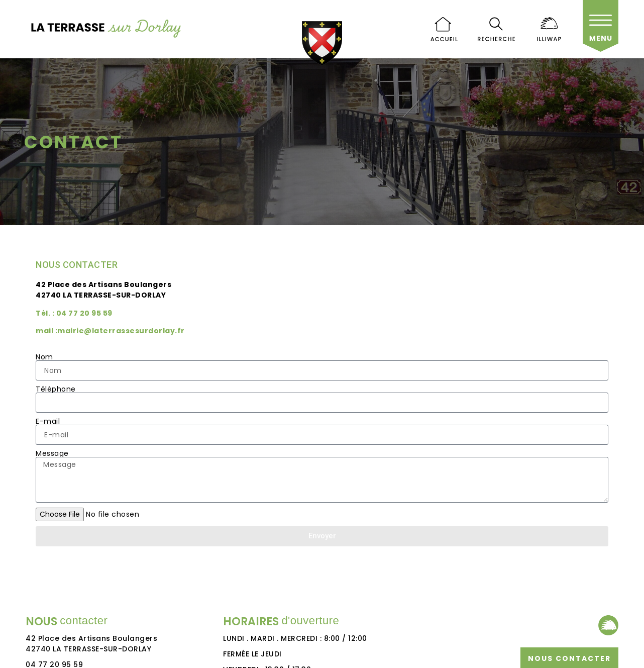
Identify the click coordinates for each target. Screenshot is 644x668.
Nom (44, 357)
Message (52, 453)
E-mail (48, 421)
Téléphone (56, 389)
